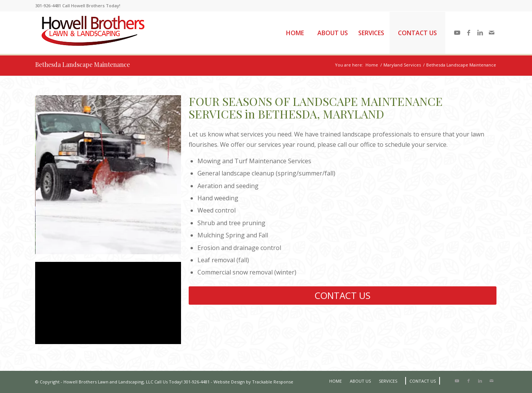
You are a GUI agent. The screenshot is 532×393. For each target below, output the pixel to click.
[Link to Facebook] (469, 32)
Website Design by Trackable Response (253, 382)
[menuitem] (295, 33)
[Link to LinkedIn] (480, 32)
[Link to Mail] (492, 32)
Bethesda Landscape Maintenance (82, 64)
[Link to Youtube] (457, 32)
